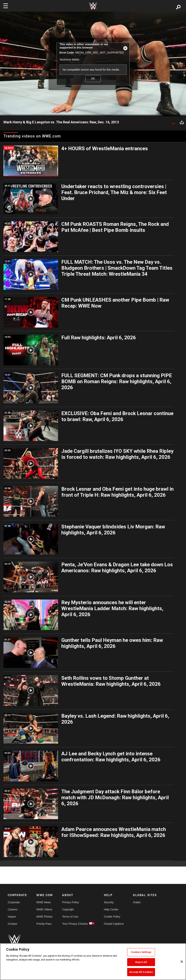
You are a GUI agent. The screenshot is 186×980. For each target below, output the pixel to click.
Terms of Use (70, 917)
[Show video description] (173, 122)
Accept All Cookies (141, 972)
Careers (13, 909)
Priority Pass (44, 924)
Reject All (141, 962)
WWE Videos (44, 909)
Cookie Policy (112, 917)
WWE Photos (44, 917)
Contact (12, 924)
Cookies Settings (141, 952)
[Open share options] (182, 122)
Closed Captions (114, 924)
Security (109, 902)
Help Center (111, 909)
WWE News (44, 902)
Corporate (14, 902)
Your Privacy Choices (75, 924)
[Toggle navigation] (6, 6)
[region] (93, 962)
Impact (12, 917)
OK (93, 78)
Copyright (68, 909)
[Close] (182, 962)
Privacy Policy (71, 902)
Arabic (137, 902)
